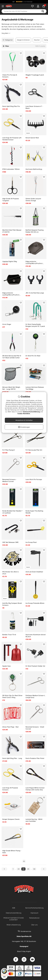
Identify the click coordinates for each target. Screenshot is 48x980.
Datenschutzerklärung (32, 412)
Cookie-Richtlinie (24, 414)
